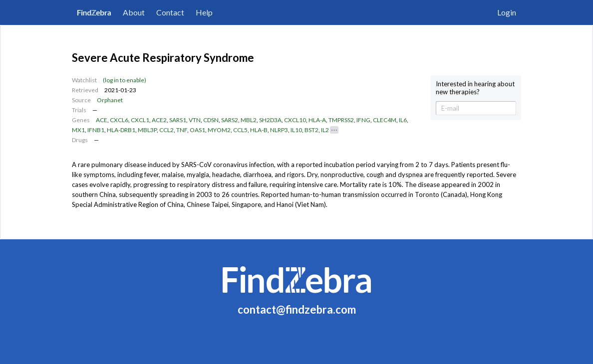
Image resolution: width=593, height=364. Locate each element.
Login (507, 12)
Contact (170, 12)
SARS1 (178, 120)
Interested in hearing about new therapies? (475, 88)
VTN (195, 120)
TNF (182, 130)
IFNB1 (96, 130)
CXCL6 (119, 120)
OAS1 (197, 130)
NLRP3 (279, 130)
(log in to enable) (125, 80)
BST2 (311, 130)
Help (204, 12)
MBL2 (249, 120)
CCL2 (166, 130)
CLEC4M (385, 120)
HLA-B (259, 130)
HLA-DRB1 (121, 130)
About (134, 12)
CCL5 (240, 130)
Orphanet (110, 100)
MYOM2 (219, 130)
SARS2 (230, 120)
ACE (102, 120)
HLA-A (317, 120)
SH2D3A (270, 120)
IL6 (403, 120)
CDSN (211, 120)
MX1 (78, 130)
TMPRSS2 (341, 120)
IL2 (325, 130)
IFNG (363, 120)
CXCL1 (140, 120)
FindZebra (94, 12)
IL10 (296, 130)
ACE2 (159, 120)
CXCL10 (295, 120)
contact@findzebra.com (297, 309)
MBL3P (147, 130)
